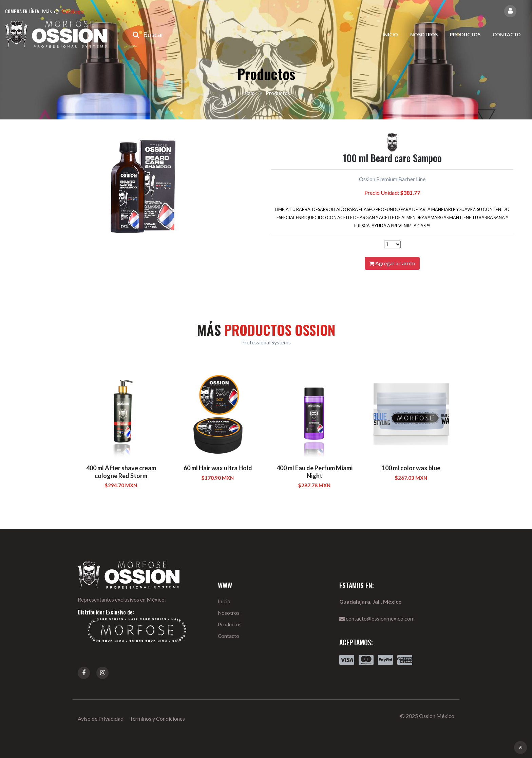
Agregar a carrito (392, 263)
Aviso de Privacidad (101, 718)
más (63, 11)
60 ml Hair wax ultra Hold (218, 468)
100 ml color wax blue (411, 468)
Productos (465, 34)
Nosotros (424, 34)
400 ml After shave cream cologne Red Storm (121, 472)
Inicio (390, 34)
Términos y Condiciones (157, 718)
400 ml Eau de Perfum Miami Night (315, 472)
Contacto (507, 34)
